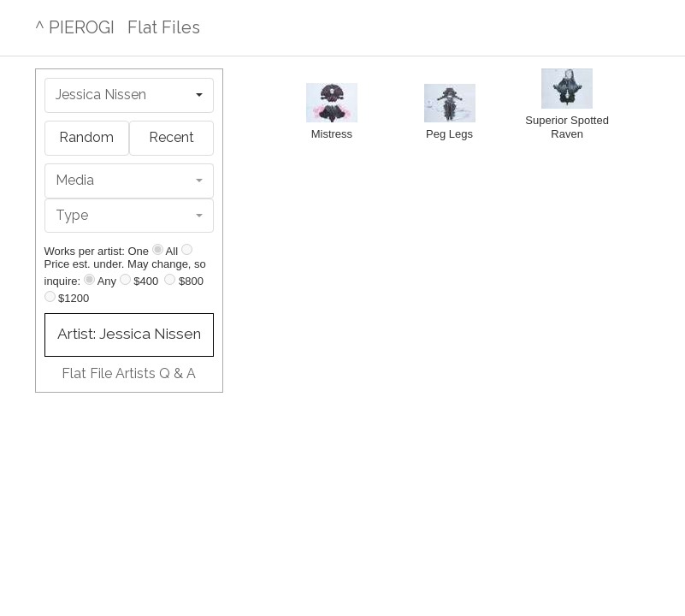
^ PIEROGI (75, 27)
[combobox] (129, 95)
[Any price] (89, 279)
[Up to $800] (170, 279)
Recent (171, 137)
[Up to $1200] (50, 296)
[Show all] (187, 249)
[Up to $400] (125, 279)
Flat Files (164, 27)
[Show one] (158, 249)
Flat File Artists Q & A (129, 373)
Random (86, 137)
